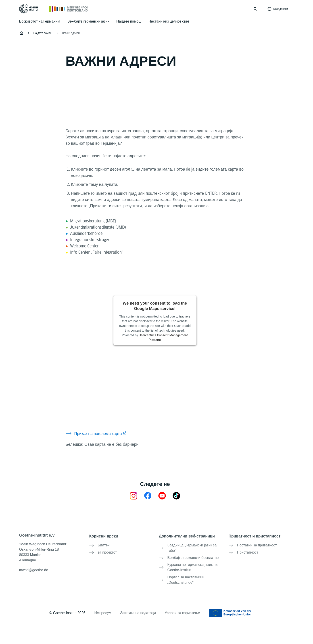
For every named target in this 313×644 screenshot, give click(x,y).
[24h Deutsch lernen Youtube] (162, 496)
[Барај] (255, 9)
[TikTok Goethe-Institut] (176, 496)
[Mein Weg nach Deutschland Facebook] (148, 496)
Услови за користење (182, 609)
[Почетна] (69, 9)
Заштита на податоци (138, 609)
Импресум (103, 609)
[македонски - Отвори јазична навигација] (278, 9)
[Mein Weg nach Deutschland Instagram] (134, 496)
